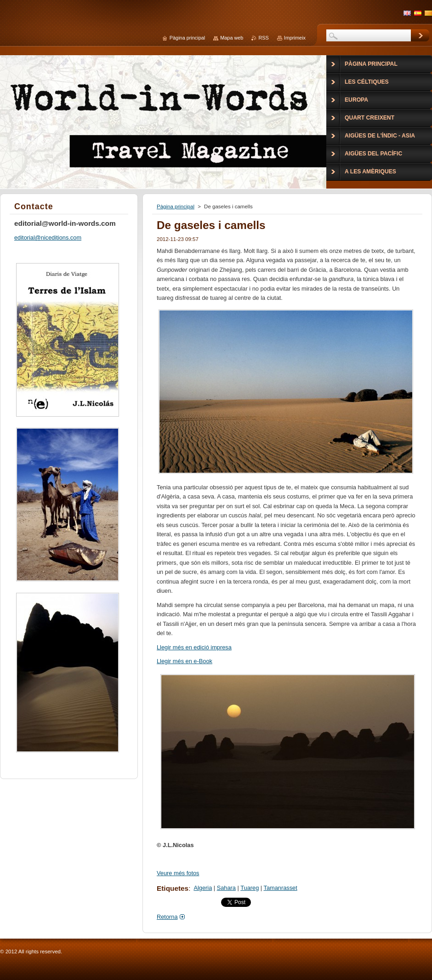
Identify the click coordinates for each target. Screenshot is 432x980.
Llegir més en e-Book (185, 661)
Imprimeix (295, 38)
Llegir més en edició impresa (194, 647)
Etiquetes (173, 888)
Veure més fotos (178, 873)
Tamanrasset (281, 888)
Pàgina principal (176, 206)
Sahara (226, 888)
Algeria (203, 888)
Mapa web (232, 38)
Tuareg (250, 888)
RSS (263, 38)
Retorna (167, 917)
